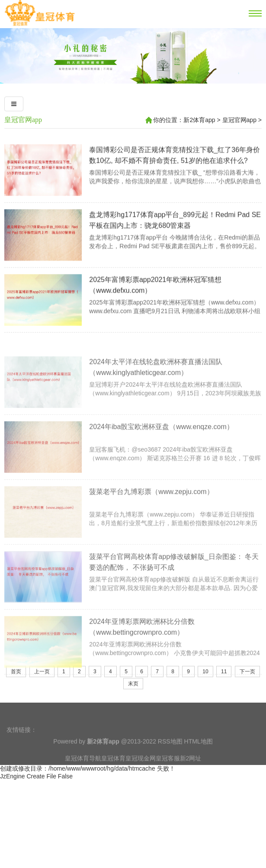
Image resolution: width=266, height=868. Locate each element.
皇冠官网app (23, 120)
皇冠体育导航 (83, 768)
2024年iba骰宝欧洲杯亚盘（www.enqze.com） (161, 458)
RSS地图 (170, 752)
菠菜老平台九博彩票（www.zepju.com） (151, 523)
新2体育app (199, 120)
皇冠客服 (168, 768)
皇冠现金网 (141, 768)
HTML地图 (199, 752)
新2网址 (191, 768)
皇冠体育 (113, 768)
